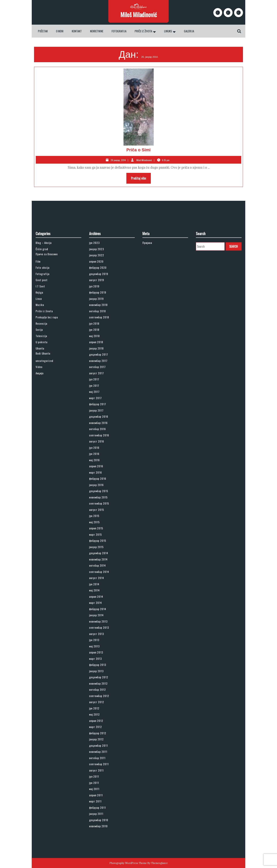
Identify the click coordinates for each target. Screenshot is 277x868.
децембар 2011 (103, 671)
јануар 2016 (102, 500)
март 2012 (101, 658)
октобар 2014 (102, 553)
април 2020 (102, 354)
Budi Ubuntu (48, 414)
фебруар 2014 (103, 581)
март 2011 (101, 707)
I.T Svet (47, 370)
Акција (46, 427)
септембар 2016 (103, 468)
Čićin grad (48, 346)
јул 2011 (100, 691)
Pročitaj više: (141, 179)
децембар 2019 (103, 362)
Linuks (168, 31)
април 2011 (101, 703)
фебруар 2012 (103, 663)
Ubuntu (46, 411)
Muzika (46, 382)
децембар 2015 (103, 504)
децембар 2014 (103, 545)
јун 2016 (100, 480)
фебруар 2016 (103, 496)
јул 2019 (100, 370)
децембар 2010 (103, 719)
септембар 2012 (103, 638)
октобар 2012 (102, 634)
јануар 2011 (102, 715)
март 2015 (101, 533)
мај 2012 (100, 650)
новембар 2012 (103, 630)
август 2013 (102, 598)
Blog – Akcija (49, 342)
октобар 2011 (102, 679)
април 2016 (102, 488)
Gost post (47, 366)
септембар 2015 (103, 512)
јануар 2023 (102, 346)
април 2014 (102, 573)
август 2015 (102, 516)
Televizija (47, 403)
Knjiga (46, 374)
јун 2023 (100, 342)
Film (45, 354)
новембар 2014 (103, 549)
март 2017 (101, 443)
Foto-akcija (48, 358)
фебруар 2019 (103, 374)
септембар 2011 (103, 683)
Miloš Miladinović (139, 15)
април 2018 (102, 407)
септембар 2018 (103, 390)
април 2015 (102, 529)
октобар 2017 (102, 423)
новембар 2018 (103, 382)
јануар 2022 (102, 350)
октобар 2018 (102, 386)
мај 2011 (100, 699)
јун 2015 (100, 520)
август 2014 (102, 561)
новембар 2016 (103, 460)
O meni (60, 31)
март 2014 (101, 577)
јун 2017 (100, 435)
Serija (46, 399)
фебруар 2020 (103, 358)
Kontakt (77, 31)
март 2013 (101, 614)
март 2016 (101, 492)
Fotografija (119, 31)
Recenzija (47, 395)
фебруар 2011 (102, 711)
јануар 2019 (102, 378)
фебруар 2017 (102, 447)
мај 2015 (100, 524)
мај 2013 (100, 606)
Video (46, 423)
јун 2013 (100, 602)
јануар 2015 (102, 541)
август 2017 (102, 427)
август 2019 (102, 366)
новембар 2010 (103, 723)
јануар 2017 (102, 452)
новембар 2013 (103, 590)
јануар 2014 (102, 586)
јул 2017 (100, 431)
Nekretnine (97, 31)
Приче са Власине (51, 349)
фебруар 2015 (103, 537)
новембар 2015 (103, 508)
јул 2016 (100, 476)
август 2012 (102, 642)
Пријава (153, 342)
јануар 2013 (102, 622)
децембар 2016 (103, 456)
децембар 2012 (103, 626)
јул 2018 (100, 395)
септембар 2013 (103, 594)
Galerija (189, 31)
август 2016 (102, 472)
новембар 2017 (103, 419)
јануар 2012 (102, 667)
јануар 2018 (102, 411)
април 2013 (102, 610)
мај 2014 (100, 569)
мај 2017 (100, 439)
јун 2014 (100, 565)
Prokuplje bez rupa (51, 390)
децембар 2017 (103, 415)
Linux (45, 378)
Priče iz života (143, 31)
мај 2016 (100, 484)
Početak (43, 31)
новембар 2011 (103, 675)
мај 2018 (100, 403)
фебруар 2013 (103, 618)
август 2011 (102, 687)
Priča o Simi (138, 150)
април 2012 (102, 654)
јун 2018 (100, 399)
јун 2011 (100, 695)
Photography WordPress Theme (128, 863)
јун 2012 (100, 646)
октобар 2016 (102, 464)
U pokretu (47, 407)
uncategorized (49, 419)
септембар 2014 (103, 557)
